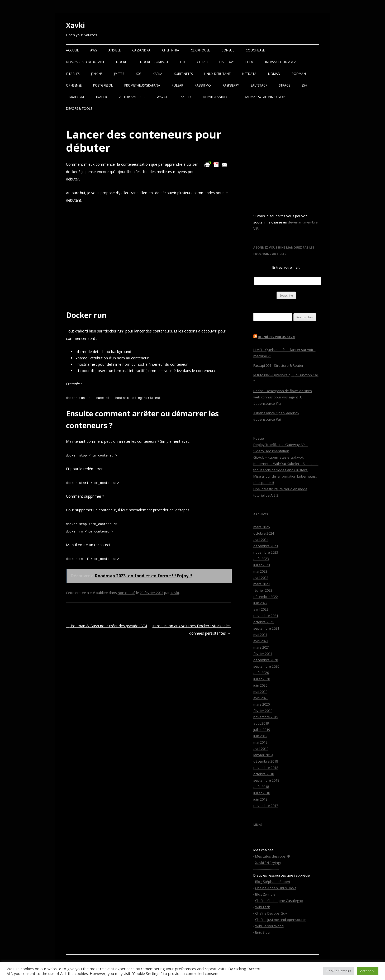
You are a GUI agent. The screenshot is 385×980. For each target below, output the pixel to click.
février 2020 (263, 711)
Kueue (259, 438)
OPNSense (74, 85)
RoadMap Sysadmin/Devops (264, 97)
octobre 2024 (264, 533)
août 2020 (261, 673)
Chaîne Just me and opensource (281, 920)
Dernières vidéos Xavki (277, 337)
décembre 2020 (266, 660)
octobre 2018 (264, 774)
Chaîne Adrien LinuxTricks (276, 888)
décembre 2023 (266, 546)
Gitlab (202, 62)
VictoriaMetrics (132, 97)
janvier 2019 (263, 755)
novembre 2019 (266, 717)
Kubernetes (183, 74)
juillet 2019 (262, 730)
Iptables (73, 74)
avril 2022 (261, 609)
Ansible (115, 50)
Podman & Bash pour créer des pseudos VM (106, 626)
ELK (183, 62)
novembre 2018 (266, 768)
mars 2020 (262, 704)
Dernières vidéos (217, 97)
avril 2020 (261, 698)
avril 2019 (261, 749)
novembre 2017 (266, 806)
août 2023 (261, 559)
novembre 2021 (266, 616)
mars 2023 (262, 584)
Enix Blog (262, 932)
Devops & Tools (79, 109)
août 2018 (261, 787)
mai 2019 (260, 742)
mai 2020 (260, 692)
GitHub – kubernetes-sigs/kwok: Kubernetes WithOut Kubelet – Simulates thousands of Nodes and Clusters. (286, 464)
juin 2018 (260, 799)
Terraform (75, 97)
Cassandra (141, 50)
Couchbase (255, 50)
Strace (284, 85)
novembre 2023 (266, 552)
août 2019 (261, 723)
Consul (228, 50)
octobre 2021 (264, 622)
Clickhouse (200, 50)
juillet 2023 (262, 565)
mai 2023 (260, 571)
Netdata (249, 74)
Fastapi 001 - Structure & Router (278, 365)
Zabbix (186, 97)
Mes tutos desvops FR (273, 856)
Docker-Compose (154, 62)
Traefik (101, 97)
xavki (175, 593)
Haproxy (227, 62)
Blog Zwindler (266, 894)
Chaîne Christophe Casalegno (279, 901)
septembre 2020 (266, 666)
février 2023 (263, 590)
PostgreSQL (103, 85)
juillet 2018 (262, 793)
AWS (94, 50)
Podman (299, 74)
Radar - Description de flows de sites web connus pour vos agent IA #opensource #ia (283, 397)
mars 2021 (262, 647)
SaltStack (259, 85)
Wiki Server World (269, 926)
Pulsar (177, 85)
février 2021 (263, 654)
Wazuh (163, 97)
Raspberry (231, 85)
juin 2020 (260, 685)
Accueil (72, 50)
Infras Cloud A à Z (281, 62)
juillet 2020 (262, 679)
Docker (122, 62)
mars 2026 (262, 527)
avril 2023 (261, 578)
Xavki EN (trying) (268, 863)
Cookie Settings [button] (339, 971)
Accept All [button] (368, 971)
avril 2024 (261, 540)
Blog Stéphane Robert (273, 882)
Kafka (158, 74)
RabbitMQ (203, 85)
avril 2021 (261, 641)
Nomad (274, 74)
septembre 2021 (266, 628)
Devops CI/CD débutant (85, 62)
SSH (304, 85)
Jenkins (97, 74)
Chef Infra (171, 50)
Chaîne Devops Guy (271, 913)
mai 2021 (260, 635)
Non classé (127, 593)
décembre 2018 (266, 761)
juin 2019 (260, 736)
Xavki (75, 25)
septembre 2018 (266, 780)
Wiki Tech (263, 907)
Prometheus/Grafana (142, 85)
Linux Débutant (217, 74)
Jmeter (119, 74)
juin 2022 (260, 603)
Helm (249, 62)
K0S (139, 74)
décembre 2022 (266, 597)
